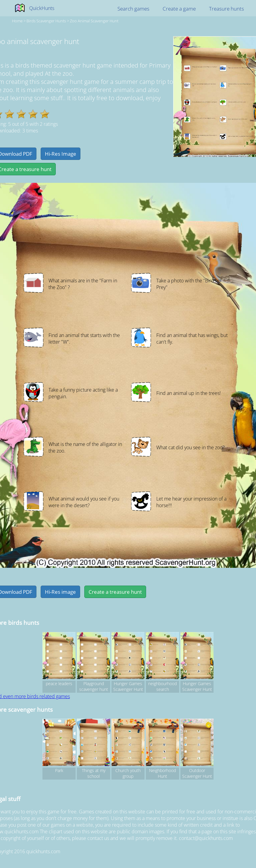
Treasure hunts (226, 9)
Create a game (179, 9)
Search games (133, 9)
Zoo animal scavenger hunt (94, 21)
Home (17, 21)
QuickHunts (42, 8)
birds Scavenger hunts (46, 21)
